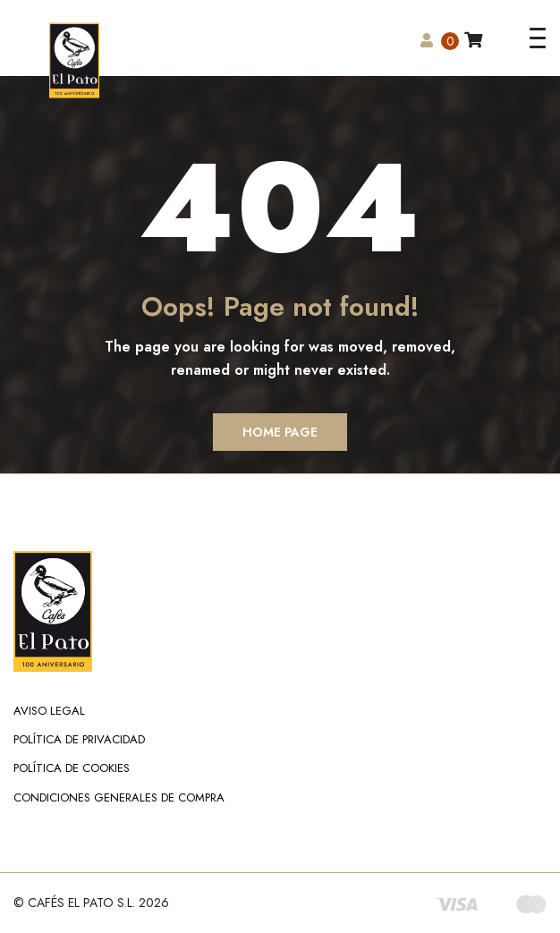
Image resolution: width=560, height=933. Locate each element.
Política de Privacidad (79, 739)
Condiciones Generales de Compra (119, 797)
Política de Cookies (72, 768)
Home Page (280, 432)
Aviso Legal (49, 711)
